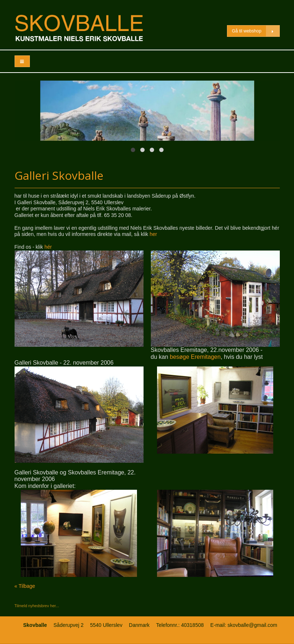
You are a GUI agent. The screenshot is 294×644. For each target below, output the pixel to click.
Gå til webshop (255, 31)
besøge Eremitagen (195, 357)
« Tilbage (25, 586)
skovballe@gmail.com (252, 625)
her (153, 234)
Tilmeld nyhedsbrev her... (37, 606)
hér (48, 247)
